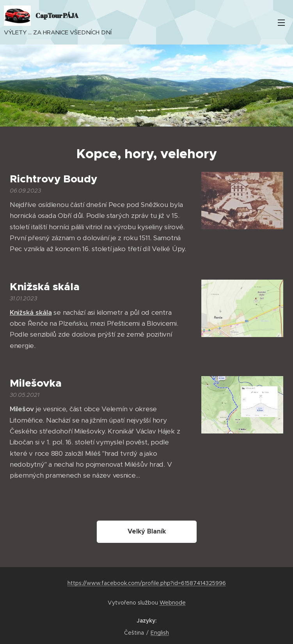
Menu (281, 23)
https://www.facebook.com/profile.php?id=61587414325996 (147, 583)
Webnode (173, 603)
